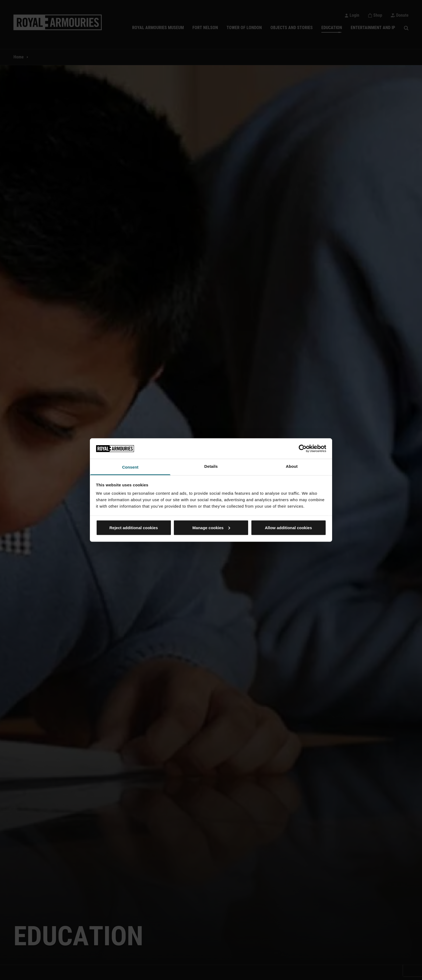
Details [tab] (211, 466)
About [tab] (292, 466)
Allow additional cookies (288, 527)
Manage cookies (211, 527)
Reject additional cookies (133, 527)
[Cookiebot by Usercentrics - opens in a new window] (303, 448)
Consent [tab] (130, 467)
